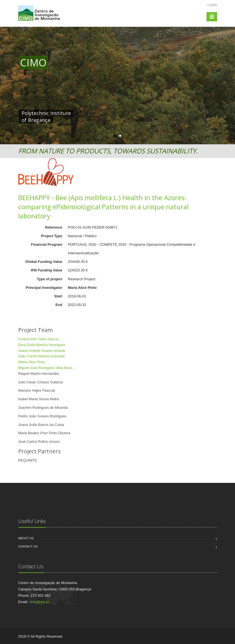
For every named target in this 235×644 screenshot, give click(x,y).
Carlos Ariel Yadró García (38, 339)
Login (212, 5)
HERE (134, 113)
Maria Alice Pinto (32, 362)
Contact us (28, 546)
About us (26, 538)
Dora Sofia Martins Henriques (42, 345)
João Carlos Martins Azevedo (42, 356)
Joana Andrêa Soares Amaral (42, 351)
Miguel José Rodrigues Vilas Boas (45, 368)
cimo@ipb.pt (39, 602)
